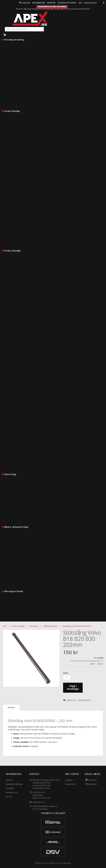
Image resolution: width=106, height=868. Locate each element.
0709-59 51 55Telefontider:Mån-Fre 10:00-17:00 (41, 795)
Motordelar (34, 626)
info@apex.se (38, 802)
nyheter (51, 3)
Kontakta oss (12, 792)
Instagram (93, 784)
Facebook (92, 780)
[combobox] (24, 29)
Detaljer (11, 707)
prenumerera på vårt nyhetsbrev (79, 9)
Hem (5, 626)
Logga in (26, 3)
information (39, 3)
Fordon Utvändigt (18, 626)
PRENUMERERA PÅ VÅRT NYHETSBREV (52, 7)
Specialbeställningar (14, 784)
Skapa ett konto (68, 3)
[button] (88, 3)
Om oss (9, 797)
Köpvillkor (10, 788)
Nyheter (9, 780)
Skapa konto (71, 784)
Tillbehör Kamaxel (50, 626)
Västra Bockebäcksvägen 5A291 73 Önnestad (45, 808)
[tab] (11, 707)
